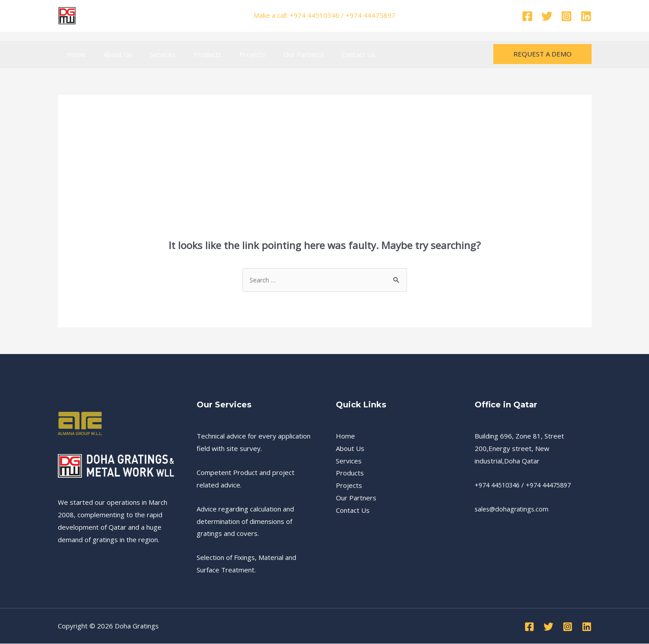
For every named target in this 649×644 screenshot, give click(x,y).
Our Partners (279, 54)
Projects (232, 54)
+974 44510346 (500, 485)
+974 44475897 (556, 485)
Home (74, 54)
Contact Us (330, 54)
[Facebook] (527, 16)
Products (192, 54)
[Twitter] (547, 16)
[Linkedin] (586, 16)
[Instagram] (566, 16)
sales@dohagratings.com (513, 509)
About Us (111, 54)
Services (152, 54)
